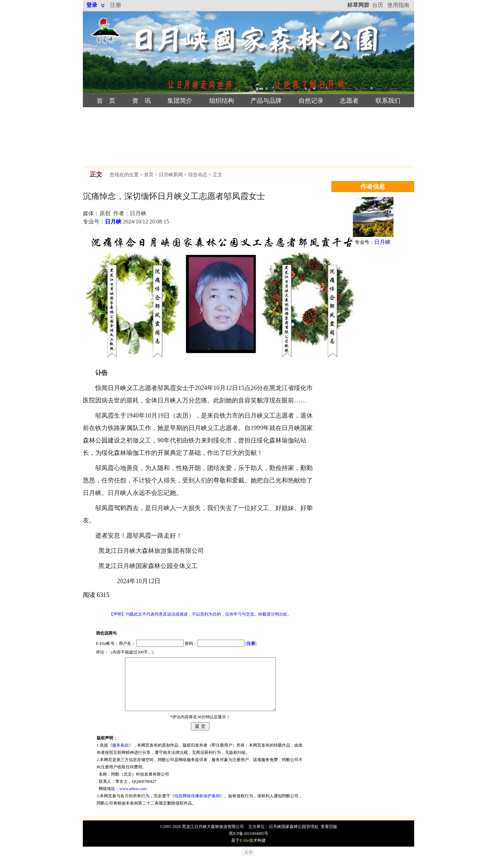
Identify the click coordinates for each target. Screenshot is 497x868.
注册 (116, 5)
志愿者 (349, 101)
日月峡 (113, 222)
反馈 (248, 862)
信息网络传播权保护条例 (197, 806)
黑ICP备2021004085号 (249, 844)
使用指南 (398, 5)
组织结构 (222, 101)
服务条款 (120, 756)
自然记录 (311, 101)
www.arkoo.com (133, 799)
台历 (378, 5)
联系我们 (388, 101)
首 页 (106, 101)
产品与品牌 (266, 101)
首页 (149, 175)
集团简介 (180, 101)
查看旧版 (329, 837)
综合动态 (198, 175)
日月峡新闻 (171, 175)
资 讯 (142, 101)
